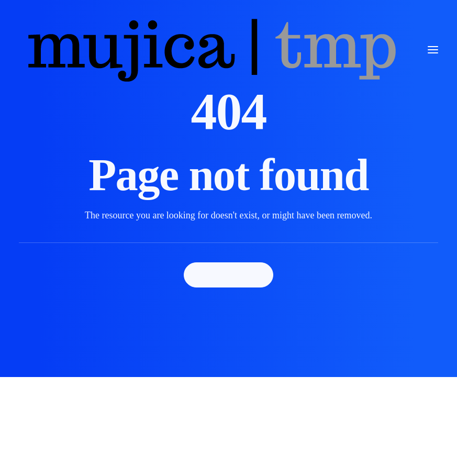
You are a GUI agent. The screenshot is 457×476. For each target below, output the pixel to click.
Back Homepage (229, 275)
